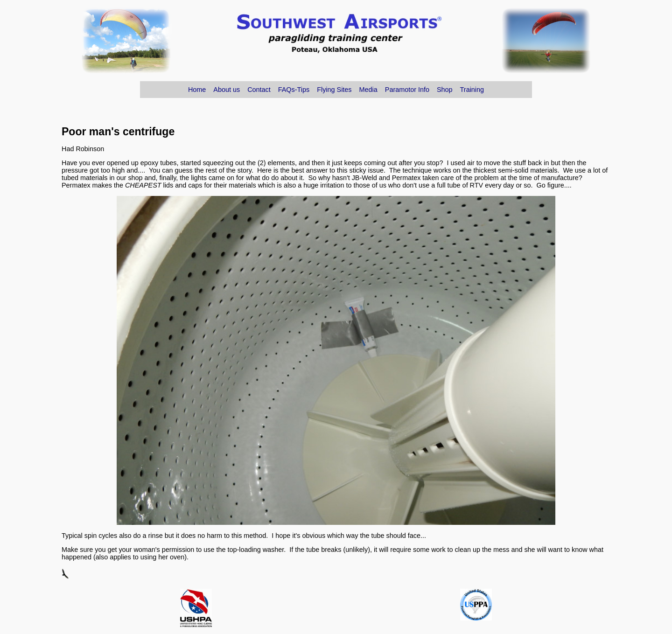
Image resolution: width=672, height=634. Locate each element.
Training (472, 90)
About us (227, 90)
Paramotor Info (407, 90)
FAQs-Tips (294, 90)
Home (197, 90)
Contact (259, 90)
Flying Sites (334, 90)
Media (368, 90)
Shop (445, 90)
